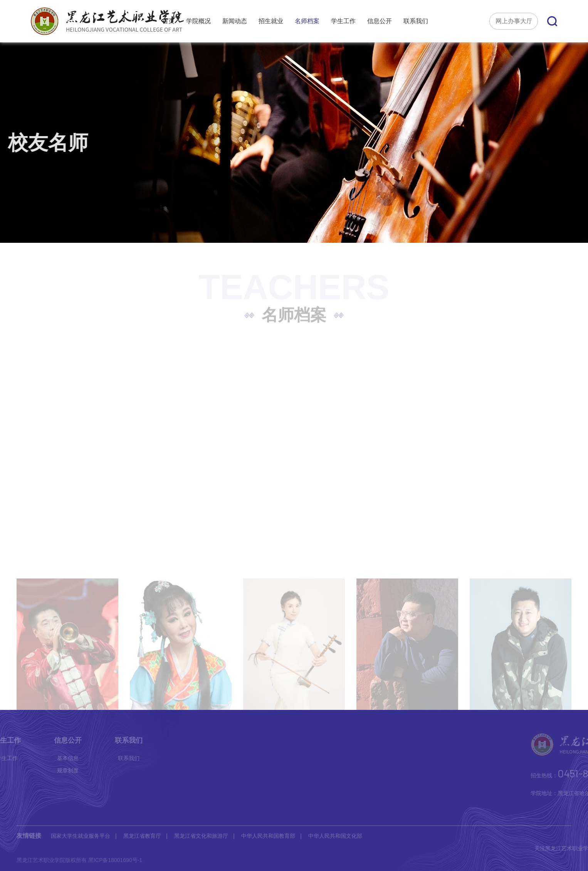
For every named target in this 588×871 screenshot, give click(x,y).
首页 (168, 21)
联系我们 (416, 21)
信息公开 (380, 21)
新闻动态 (235, 21)
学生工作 (343, 21)
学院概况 (198, 21)
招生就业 (271, 21)
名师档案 (307, 21)
